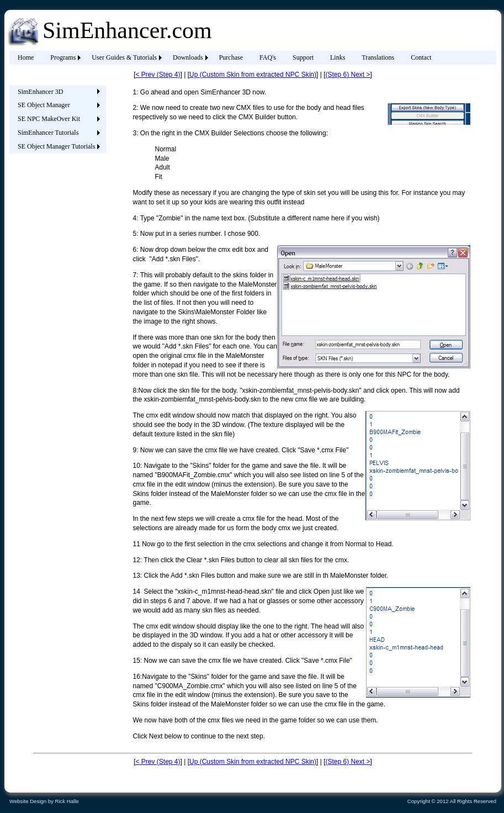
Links (338, 57)
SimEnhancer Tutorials (48, 133)
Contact (421, 57)
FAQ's (268, 57)
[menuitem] (26, 58)
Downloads (188, 57)
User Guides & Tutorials (124, 57)
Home (26, 57)
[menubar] (225, 58)
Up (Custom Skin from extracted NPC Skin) (253, 75)
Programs (63, 57)
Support (303, 57)
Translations (378, 57)
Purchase (231, 57)
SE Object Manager (44, 105)
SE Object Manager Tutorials (56, 146)
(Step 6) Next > (348, 75)
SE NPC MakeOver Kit (49, 119)
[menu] (56, 119)
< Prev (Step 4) (158, 75)
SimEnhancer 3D (40, 92)
